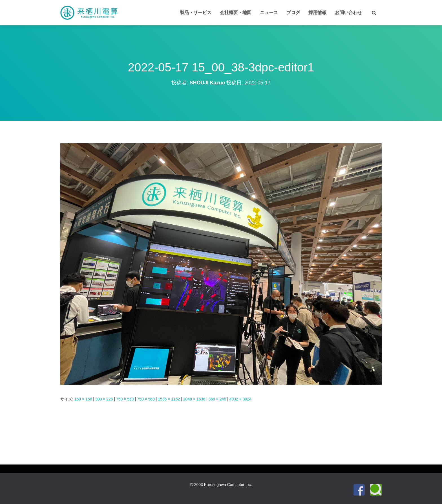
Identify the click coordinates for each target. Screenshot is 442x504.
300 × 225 (104, 399)
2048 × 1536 (194, 399)
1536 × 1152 (169, 399)
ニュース (269, 13)
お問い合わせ (348, 13)
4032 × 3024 (240, 399)
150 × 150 (83, 399)
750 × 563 (125, 399)
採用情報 (317, 13)
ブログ (293, 13)
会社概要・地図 (236, 13)
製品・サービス (196, 13)
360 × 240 (217, 399)
